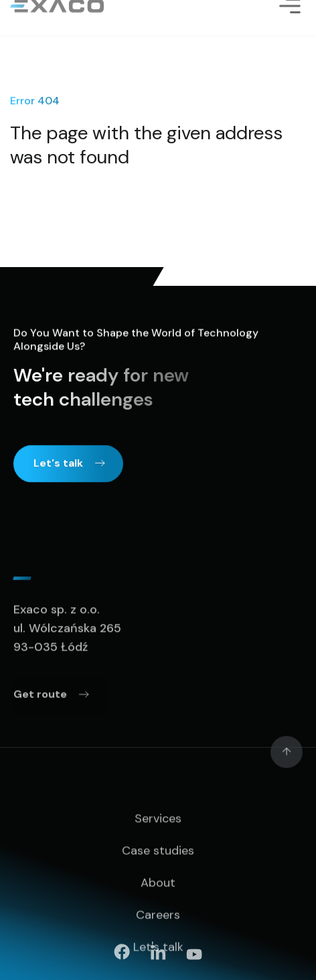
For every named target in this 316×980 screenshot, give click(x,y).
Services (158, 845)
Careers (158, 942)
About (158, 910)
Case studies (158, 878)
